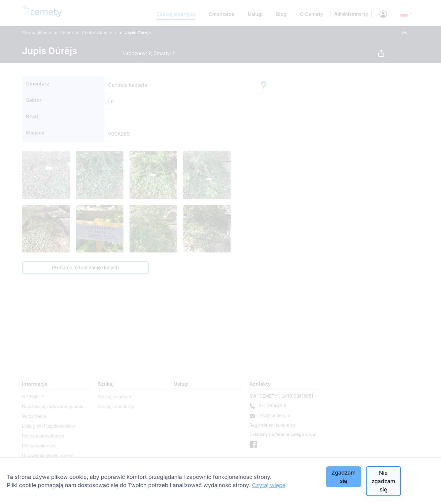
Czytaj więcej (269, 485)
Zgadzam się (343, 477)
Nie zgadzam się (383, 481)
